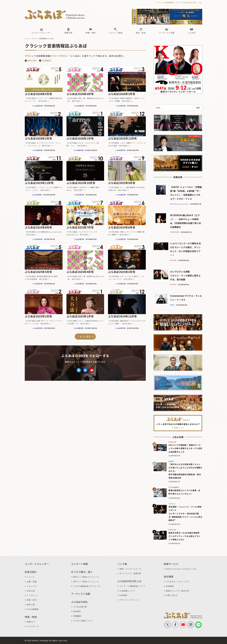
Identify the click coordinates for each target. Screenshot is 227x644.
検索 (198, 108)
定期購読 (47, 60)
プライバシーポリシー (129, 600)
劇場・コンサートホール (130, 569)
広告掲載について (127, 591)
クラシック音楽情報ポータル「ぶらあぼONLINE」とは (179, 2)
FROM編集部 (33, 609)
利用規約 (123, 595)
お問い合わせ (172, 595)
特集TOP (31, 622)
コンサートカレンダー (37, 564)
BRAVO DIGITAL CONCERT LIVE (181, 569)
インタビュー (33, 595)
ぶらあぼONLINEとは (129, 581)
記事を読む (31, 572)
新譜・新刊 (32, 600)
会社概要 (169, 576)
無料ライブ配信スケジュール (86, 577)
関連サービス (171, 564)
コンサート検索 (80, 564)
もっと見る (85, 336)
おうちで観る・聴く (82, 572)
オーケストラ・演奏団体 (130, 573)
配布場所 (32, 60)
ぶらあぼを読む (80, 602)
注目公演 (31, 591)
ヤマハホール (33, 626)
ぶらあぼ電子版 (80, 607)
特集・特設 (31, 617)
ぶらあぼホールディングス (178, 581)
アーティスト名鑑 (81, 594)
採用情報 (170, 586)
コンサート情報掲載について (132, 586)
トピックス (32, 586)
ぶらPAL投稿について (83, 621)
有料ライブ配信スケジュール (86, 581)
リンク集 (122, 564)
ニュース (31, 577)
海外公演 (31, 605)
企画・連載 (32, 581)
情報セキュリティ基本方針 (178, 591)
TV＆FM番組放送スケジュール (87, 586)
